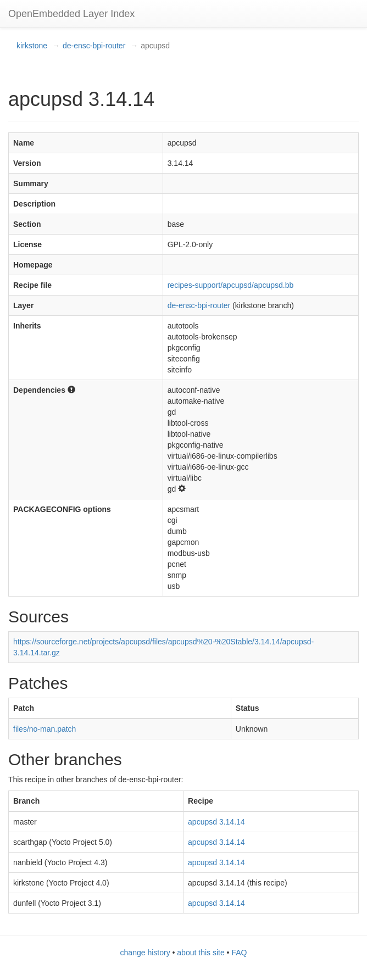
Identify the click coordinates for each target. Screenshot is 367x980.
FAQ (239, 953)
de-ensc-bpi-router (94, 46)
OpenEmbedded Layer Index (71, 14)
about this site (201, 953)
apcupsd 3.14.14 (216, 822)
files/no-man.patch (45, 729)
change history (145, 953)
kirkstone (32, 46)
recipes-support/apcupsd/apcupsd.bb (231, 285)
